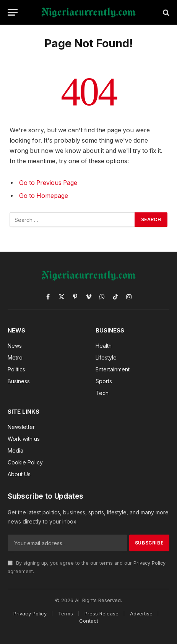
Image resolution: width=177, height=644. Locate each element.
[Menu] (13, 12)
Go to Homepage (44, 196)
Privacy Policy (149, 563)
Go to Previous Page (48, 183)
